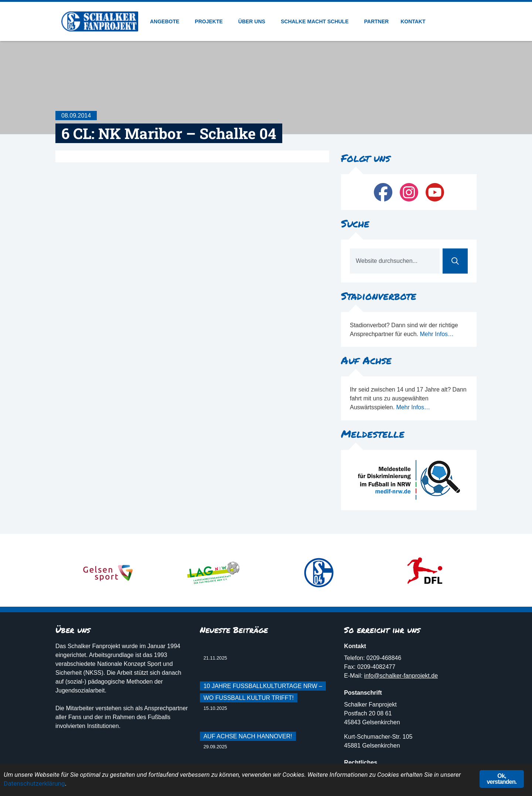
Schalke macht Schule (317, 21)
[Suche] (455, 261)
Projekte (210, 21)
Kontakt (413, 21)
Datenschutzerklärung (34, 783)
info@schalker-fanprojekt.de (401, 676)
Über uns (254, 21)
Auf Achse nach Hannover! (248, 736)
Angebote (166, 21)
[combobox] (395, 261)
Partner (377, 21)
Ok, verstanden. (502, 779)
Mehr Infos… (437, 334)
